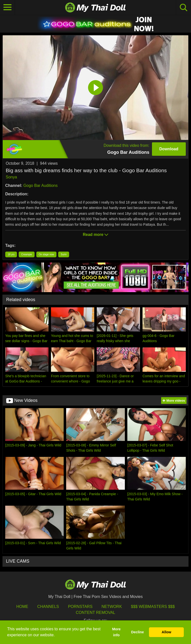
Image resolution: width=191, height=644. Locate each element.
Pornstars (80, 607)
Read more (95, 235)
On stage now (47, 254)
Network (112, 607)
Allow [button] (166, 632)
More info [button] (116, 632)
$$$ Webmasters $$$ (153, 607)
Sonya (11, 177)
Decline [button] (137, 632)
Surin (64, 254)
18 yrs (11, 254)
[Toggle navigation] (7, 7)
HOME (22, 607)
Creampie (26, 254)
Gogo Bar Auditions (41, 186)
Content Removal (96, 613)
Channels (48, 607)
